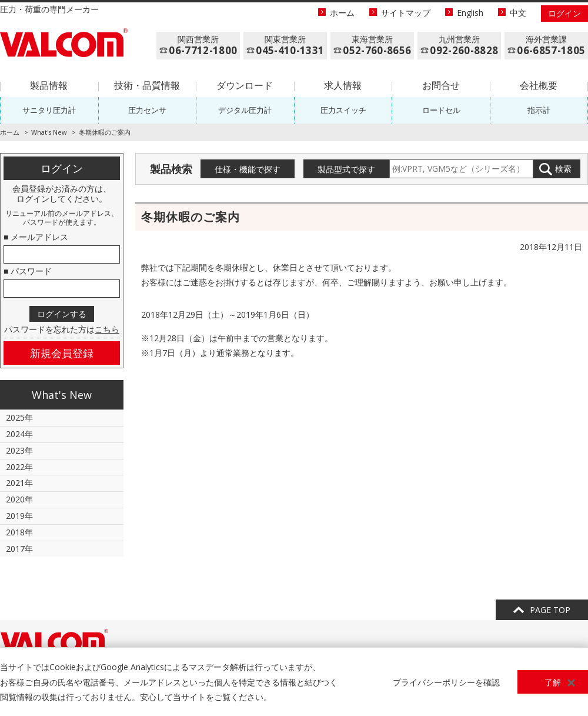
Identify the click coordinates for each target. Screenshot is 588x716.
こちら (107, 329)
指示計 (539, 110)
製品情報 (49, 85)
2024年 (19, 434)
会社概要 (539, 85)
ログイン (564, 13)
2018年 (19, 532)
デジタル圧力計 (245, 110)
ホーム (342, 13)
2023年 (19, 450)
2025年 (19, 417)
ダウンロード (245, 85)
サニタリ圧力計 (49, 110)
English (470, 13)
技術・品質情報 (147, 85)
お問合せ (441, 85)
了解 (553, 682)
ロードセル (441, 110)
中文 (518, 13)
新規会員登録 (62, 353)
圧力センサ (147, 110)
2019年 (19, 516)
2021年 (19, 483)
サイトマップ (406, 13)
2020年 (19, 499)
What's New (49, 132)
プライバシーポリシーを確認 (446, 682)
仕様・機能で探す (248, 169)
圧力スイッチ (343, 110)
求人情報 (343, 85)
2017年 (19, 549)
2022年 (19, 467)
